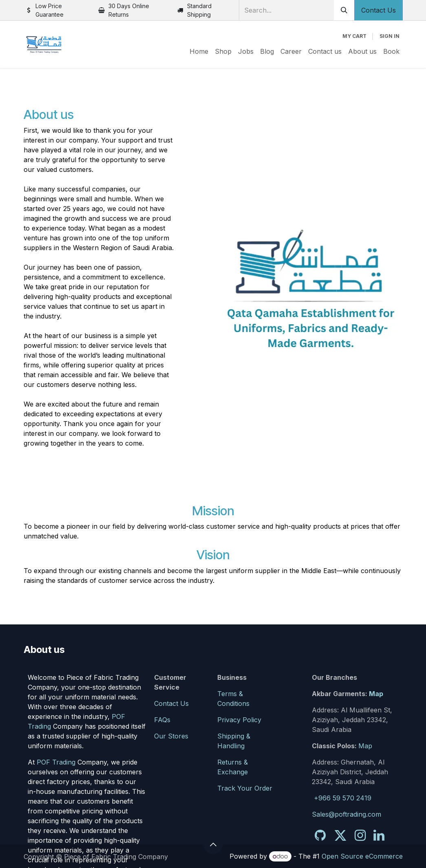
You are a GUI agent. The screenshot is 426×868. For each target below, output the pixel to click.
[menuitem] (199, 51)
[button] (213, 844)
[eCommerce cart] (354, 36)
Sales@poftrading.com (347, 814)
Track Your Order (245, 788)
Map (376, 694)
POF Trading (56, 762)
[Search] (344, 10)
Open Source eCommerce (362, 856)
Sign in (390, 36)
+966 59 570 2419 (343, 798)
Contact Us (379, 10)
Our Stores (171, 736)
